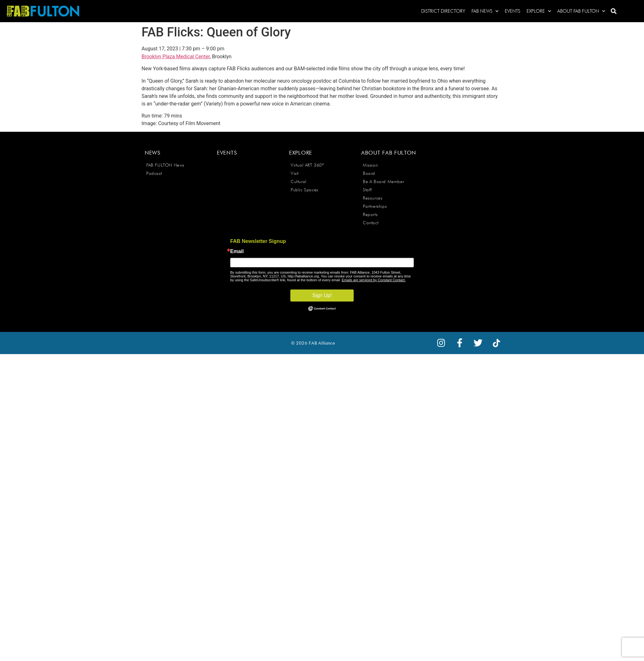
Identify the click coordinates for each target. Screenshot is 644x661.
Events (512, 11)
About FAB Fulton (581, 11)
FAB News (485, 11)
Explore (539, 11)
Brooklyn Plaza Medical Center (176, 57)
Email (237, 251)
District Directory (443, 11)
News (153, 153)
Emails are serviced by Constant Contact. (374, 280)
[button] (613, 11)
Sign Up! (322, 295)
